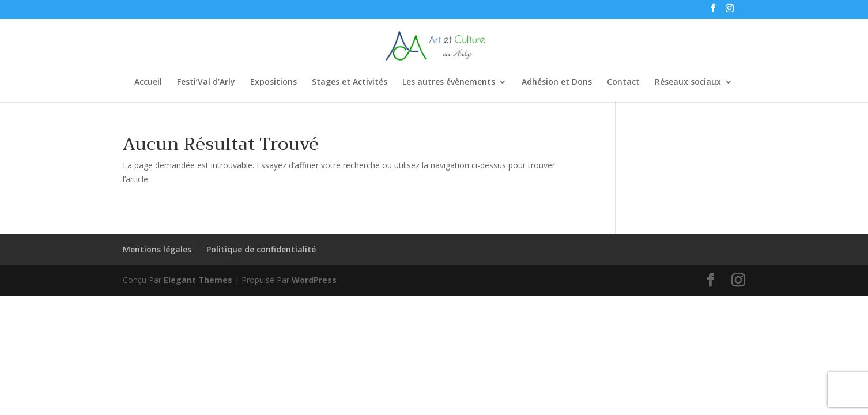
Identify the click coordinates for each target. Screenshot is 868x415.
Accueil (148, 82)
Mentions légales (157, 249)
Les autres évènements (449, 82)
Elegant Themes (198, 280)
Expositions (273, 82)
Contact (623, 82)
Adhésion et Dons (557, 82)
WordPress (314, 280)
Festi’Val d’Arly (206, 82)
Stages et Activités (350, 82)
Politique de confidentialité (261, 249)
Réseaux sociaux (688, 82)
